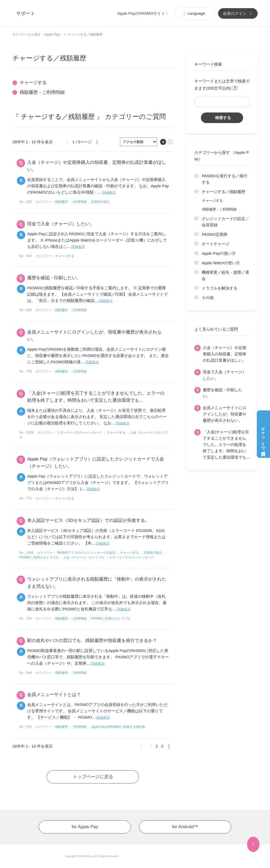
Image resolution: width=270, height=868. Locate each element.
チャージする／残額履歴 (223, 192)
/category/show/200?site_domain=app (197, 263)
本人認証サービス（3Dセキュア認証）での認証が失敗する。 (88, 520)
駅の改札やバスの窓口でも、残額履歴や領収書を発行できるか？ (92, 641)
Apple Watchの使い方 (221, 263)
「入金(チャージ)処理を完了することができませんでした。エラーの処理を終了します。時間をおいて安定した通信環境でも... (226, 445)
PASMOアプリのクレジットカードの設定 (86, 553)
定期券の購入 (101, 202)
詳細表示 (109, 192)
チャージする (213, 201)
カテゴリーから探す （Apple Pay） (37, 35)
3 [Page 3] (162, 746)
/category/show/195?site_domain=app (197, 192)
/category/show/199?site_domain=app (197, 253)
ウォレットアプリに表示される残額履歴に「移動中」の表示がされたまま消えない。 (97, 583)
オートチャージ (216, 244)
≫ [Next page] (171, 746)
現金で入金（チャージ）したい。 (225, 375)
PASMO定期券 (215, 234)
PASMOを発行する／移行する (225, 179)
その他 (208, 298)
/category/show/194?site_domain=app (197, 176)
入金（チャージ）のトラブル (84, 557)
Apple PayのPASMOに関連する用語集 (118, 727)
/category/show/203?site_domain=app (197, 298)
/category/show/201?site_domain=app (197, 272)
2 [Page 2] (157, 746)
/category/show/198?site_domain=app (197, 244)
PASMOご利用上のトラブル (39, 557)
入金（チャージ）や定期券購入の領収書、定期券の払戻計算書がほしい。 (225, 354)
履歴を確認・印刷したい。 (223, 393)
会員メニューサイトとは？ (54, 695)
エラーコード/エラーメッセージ (79, 433)
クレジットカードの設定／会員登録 (225, 222)
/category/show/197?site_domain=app (197, 234)
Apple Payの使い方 (219, 253)
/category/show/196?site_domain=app (197, 219)
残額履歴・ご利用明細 (219, 209)
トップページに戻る (93, 777)
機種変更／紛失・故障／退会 (225, 275)
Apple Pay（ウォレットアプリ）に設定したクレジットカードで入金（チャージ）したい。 (96, 463)
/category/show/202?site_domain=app (197, 288)
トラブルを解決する (220, 288)
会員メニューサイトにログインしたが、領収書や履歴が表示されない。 (225, 414)
